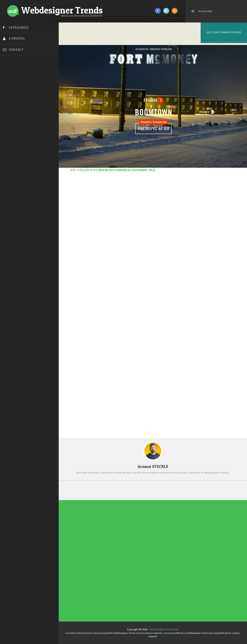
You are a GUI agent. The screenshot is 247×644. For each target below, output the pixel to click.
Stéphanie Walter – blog (18, 135)
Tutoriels (108, 562)
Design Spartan (13, 101)
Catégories (19, 28)
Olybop (8, 126)
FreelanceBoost (13, 121)
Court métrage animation (18, 87)
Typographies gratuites (152, 533)
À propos (17, 39)
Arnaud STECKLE (231, 32)
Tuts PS (8, 150)
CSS (107, 557)
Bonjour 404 (11, 82)
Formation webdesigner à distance (24, 116)
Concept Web (108, 555)
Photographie (108, 561)
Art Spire (9, 72)
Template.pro (12, 140)
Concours (108, 556)
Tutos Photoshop (14, 145)
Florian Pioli (11, 111)
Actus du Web (108, 554)
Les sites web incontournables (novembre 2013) (120, 170)
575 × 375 (77, 170)
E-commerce (108, 558)
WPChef (9, 155)
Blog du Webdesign (15, 77)
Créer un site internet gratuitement (24, 91)
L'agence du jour (108, 560)
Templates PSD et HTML (152, 535)
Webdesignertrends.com (164, 629)
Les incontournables (151, 531)
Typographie (108, 563)
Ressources (108, 561)
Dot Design (10, 106)
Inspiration (108, 559)
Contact (16, 50)
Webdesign (108, 564)
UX (107, 564)
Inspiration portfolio (151, 533)
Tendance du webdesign (152, 532)
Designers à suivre (108, 557)
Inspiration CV (151, 534)
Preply (8, 131)
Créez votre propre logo (18, 96)
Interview (108, 560)
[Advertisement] (153, 233)
